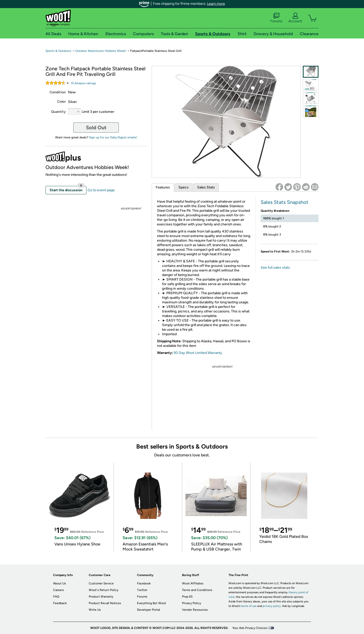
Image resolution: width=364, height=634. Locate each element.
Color (61, 102)
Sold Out (96, 128)
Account (295, 18)
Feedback (60, 603)
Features (163, 187)
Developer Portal (149, 610)
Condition (58, 92)
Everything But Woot (152, 603)
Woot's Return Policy (104, 590)
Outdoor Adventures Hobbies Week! (101, 51)
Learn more (216, 4)
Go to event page (101, 190)
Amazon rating (83, 83)
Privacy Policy (191, 603)
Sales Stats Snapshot (285, 202)
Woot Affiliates (193, 583)
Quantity (58, 112)
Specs (184, 187)
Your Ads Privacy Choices (250, 628)
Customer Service (101, 583)
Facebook (144, 583)
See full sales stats (275, 268)
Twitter (142, 590)
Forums (276, 18)
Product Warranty (101, 597)
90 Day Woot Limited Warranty (198, 353)
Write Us (95, 610)
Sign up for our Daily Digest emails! (113, 137)
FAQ (56, 597)
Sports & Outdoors (58, 51)
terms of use (249, 606)
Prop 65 (187, 597)
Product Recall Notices (105, 603)
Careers (59, 590)
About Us (60, 583)
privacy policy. (272, 606)
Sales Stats (206, 187)
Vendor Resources (195, 610)
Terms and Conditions (197, 590)
